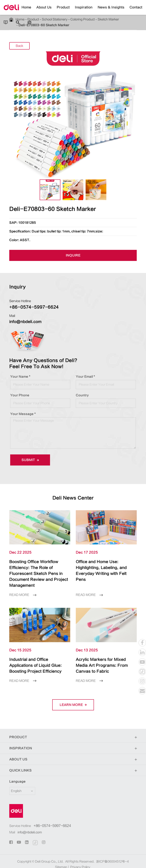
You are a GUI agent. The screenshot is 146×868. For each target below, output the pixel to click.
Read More (23, 589)
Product (63, 10)
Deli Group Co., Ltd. (49, 856)
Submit (30, 460)
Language (15, 776)
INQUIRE (73, 256)
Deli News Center (73, 498)
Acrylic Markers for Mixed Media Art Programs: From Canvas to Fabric (104, 657)
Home (26, 10)
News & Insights (111, 10)
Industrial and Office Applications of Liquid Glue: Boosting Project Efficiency (36, 660)
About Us (44, 10)
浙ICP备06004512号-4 (112, 856)
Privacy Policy (80, 861)
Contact (136, 10)
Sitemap (61, 861)
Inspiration (84, 10)
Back (19, 46)
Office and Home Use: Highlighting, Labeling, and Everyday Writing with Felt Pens (103, 568)
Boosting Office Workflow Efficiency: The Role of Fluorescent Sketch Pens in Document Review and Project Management (39, 571)
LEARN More (73, 699)
